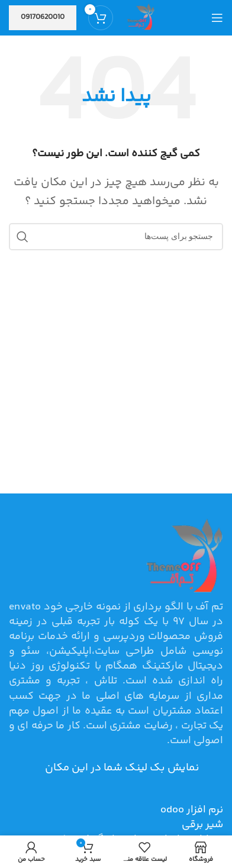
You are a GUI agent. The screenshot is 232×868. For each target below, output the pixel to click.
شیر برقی (202, 825)
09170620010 (43, 17)
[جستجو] (116, 237)
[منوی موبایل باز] (217, 18)
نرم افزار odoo (192, 810)
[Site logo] (140, 18)
